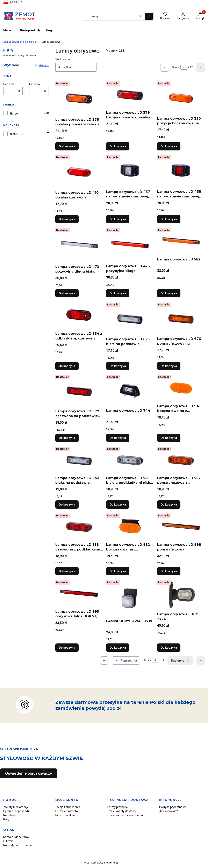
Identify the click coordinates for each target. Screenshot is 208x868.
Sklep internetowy (99, 863)
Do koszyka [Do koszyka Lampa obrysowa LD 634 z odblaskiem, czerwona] (67, 366)
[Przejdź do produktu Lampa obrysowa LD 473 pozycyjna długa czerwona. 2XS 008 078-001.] (130, 244)
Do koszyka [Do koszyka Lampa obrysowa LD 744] (118, 438)
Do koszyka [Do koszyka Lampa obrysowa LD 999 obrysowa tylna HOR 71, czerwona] (67, 647)
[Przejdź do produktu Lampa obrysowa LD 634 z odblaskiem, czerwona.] (79, 315)
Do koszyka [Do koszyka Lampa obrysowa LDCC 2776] (169, 647)
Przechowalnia (65, 815)
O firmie (8, 841)
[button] (149, 16)
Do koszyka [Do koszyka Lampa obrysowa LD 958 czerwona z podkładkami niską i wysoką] (67, 571)
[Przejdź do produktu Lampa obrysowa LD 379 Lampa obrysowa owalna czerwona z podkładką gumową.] (130, 94)
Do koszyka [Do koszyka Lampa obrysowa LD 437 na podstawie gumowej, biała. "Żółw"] (118, 219)
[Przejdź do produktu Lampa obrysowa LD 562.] (181, 241)
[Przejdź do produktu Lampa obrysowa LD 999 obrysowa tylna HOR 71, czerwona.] (79, 593)
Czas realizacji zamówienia (125, 815)
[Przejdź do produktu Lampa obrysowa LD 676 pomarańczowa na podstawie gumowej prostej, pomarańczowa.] (181, 318)
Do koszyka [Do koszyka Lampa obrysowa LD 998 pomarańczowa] (169, 571)
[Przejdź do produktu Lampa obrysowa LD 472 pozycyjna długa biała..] (79, 245)
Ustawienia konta (67, 811)
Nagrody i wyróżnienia (17, 845)
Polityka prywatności (173, 807)
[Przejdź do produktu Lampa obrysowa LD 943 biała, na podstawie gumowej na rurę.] (79, 460)
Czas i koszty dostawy (122, 811)
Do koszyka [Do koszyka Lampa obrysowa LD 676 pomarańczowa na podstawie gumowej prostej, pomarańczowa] (169, 366)
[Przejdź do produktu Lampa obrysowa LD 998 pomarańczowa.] (181, 526)
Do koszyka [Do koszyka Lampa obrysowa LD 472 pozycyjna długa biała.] (67, 293)
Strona (176, 67)
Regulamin (10, 815)
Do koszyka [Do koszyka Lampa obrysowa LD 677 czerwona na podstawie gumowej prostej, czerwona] (67, 438)
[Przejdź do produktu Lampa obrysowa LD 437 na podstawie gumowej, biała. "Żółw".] (130, 171)
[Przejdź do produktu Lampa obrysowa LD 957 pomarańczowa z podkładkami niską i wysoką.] (181, 460)
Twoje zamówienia (68, 807)
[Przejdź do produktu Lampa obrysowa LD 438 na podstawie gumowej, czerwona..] (181, 171)
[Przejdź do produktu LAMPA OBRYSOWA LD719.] (130, 598)
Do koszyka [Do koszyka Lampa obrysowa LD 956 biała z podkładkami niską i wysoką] (118, 504)
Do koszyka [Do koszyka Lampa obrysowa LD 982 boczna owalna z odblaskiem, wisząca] (118, 571)
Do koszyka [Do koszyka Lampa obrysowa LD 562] (169, 293)
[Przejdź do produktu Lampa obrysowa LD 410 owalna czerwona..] (79, 171)
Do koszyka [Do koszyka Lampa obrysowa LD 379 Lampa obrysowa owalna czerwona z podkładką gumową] (118, 146)
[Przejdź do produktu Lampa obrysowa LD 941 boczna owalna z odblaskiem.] (181, 388)
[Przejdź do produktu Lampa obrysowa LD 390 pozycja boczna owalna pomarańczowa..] (181, 97)
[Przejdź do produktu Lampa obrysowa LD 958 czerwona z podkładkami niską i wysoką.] (79, 526)
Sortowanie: (63, 59)
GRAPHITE (17, 134)
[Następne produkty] (180, 660)
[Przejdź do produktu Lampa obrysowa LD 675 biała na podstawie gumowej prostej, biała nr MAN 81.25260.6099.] (130, 318)
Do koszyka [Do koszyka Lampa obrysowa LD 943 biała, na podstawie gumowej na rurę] (67, 504)
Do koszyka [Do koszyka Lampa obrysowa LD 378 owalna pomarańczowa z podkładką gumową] (67, 146)
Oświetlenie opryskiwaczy (29, 773)
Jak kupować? (168, 811)
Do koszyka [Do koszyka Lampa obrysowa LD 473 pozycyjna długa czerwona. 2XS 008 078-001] (118, 293)
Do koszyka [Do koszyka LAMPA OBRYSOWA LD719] (118, 647)
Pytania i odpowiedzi (17, 811)
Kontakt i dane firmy (16, 837)
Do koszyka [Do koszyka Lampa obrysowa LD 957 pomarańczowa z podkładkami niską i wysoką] (169, 504)
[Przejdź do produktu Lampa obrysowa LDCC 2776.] (181, 595)
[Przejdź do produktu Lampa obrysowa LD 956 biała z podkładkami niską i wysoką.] (130, 460)
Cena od (9, 84)
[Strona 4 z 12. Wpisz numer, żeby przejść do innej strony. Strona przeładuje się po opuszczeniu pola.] (184, 67)
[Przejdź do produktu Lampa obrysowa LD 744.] (130, 390)
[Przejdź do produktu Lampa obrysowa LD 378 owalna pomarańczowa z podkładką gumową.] (79, 98)
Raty (6, 819)
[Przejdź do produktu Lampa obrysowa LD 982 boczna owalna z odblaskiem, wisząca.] (130, 526)
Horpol (14, 114)
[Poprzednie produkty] (126, 660)
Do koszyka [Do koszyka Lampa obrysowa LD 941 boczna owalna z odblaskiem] (169, 438)
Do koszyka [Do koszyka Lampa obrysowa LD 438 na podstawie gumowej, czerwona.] (169, 219)
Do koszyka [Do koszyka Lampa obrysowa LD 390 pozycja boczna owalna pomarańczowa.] (169, 146)
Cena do (35, 84)
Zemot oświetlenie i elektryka (20, 42)
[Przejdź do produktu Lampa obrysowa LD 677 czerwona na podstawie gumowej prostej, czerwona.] (79, 390)
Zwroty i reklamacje (16, 807)
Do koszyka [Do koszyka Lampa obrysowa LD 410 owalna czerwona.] (67, 219)
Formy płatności (118, 807)
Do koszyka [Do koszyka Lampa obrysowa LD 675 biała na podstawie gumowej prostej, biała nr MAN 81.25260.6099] (118, 366)
